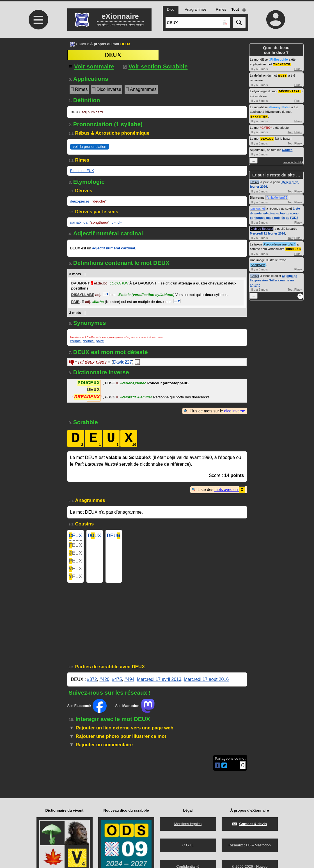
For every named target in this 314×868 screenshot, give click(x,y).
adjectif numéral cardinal (114, 248)
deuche (99, 201)
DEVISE (267, 137)
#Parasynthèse (279, 106)
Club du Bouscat (262, 227)
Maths (98, 302)
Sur (87, 712)
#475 (117, 686)
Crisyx (255, 181)
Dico (82, 44)
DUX (95, 536)
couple (75, 341)
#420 (104, 686)
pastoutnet (258, 207)
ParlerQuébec (133, 384)
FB (248, 845)
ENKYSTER (259, 115)
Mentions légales (188, 824)
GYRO (266, 127)
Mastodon (263, 845)
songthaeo (99, 222)
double (88, 341)
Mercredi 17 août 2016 (206, 686)
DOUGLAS (293, 247)
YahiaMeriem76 (277, 196)
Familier (145, 398)
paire (100, 341)
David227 (123, 362)
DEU (114, 536)
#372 (92, 686)
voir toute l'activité (293, 161)
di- (120, 222)
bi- (113, 222)
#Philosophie (278, 59)
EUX (75, 536)
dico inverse (235, 411)
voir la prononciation (90, 147)
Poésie (146, 295)
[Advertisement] (38, 85)
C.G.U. (188, 845)
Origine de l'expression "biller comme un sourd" (274, 279)
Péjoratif (128, 398)
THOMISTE (282, 64)
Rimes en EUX (82, 171)
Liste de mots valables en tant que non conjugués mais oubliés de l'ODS (275, 212)
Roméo (287, 148)
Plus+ (298, 69)
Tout (291, 131)
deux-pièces (80, 201)
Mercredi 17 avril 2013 (159, 686)
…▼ (106, 294)
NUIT (283, 75)
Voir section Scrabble (155, 66)
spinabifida (79, 222)
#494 (129, 686)
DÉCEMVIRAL (290, 90)
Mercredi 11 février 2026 (268, 232)
